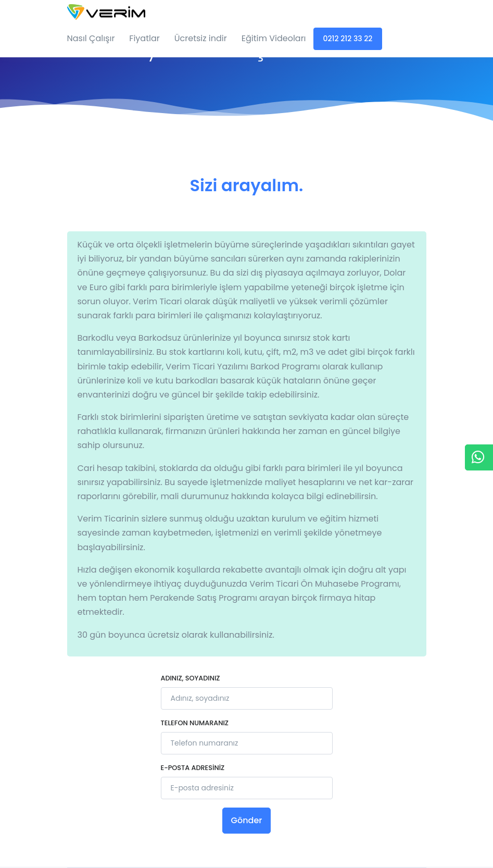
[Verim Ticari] (106, 10)
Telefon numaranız (195, 723)
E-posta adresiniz (193, 768)
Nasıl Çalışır (91, 38)
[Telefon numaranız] (247, 743)
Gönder (247, 820)
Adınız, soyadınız (191, 678)
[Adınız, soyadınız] (247, 698)
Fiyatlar (144, 38)
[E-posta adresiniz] (247, 788)
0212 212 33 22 (348, 39)
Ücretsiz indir (201, 38)
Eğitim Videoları (274, 38)
